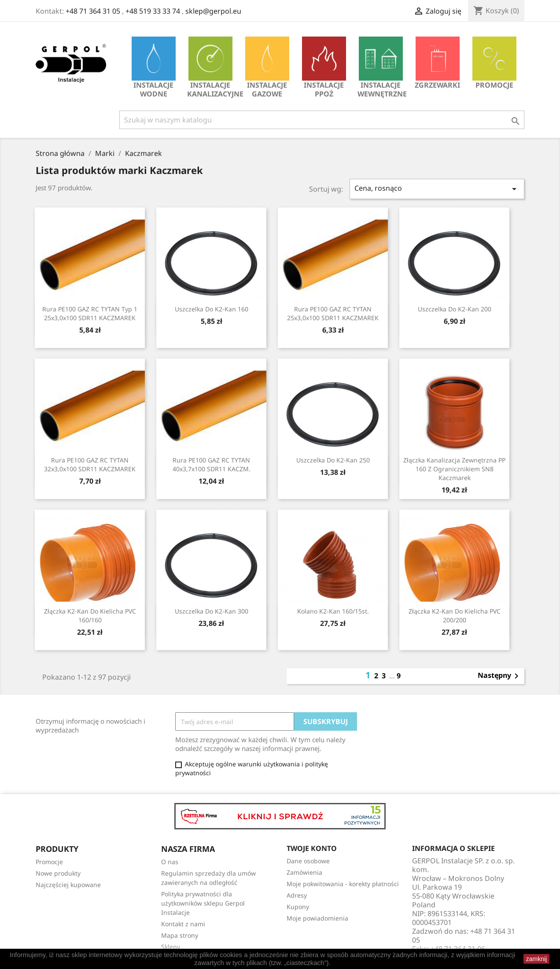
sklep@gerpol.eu (213, 11)
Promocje (494, 63)
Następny (500, 676)
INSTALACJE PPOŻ (324, 68)
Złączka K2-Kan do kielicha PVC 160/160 (90, 616)
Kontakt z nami (183, 924)
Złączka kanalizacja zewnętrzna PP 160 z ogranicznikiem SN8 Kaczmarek (454, 469)
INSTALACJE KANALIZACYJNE (212, 68)
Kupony (298, 907)
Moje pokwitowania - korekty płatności (343, 884)
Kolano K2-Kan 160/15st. (333, 611)
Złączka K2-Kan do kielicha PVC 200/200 (455, 616)
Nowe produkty (58, 873)
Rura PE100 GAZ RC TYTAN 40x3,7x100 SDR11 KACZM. (212, 464)
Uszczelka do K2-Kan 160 (212, 309)
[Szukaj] (322, 120)
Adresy (297, 895)
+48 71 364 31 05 (93, 11)
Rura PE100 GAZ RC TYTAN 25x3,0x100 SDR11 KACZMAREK (333, 313)
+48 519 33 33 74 (153, 11)
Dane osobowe (308, 861)
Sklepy (171, 947)
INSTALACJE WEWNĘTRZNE (382, 68)
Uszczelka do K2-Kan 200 (455, 309)
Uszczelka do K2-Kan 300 (212, 611)
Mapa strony (180, 935)
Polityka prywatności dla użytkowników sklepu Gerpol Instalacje (203, 903)
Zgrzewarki (437, 63)
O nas (170, 862)
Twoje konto (312, 848)
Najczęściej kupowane (68, 885)
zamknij (536, 959)
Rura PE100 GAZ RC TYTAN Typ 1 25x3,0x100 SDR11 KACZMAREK (90, 313)
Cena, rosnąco (437, 189)
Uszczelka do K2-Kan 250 (333, 460)
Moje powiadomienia (317, 918)
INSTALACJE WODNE (154, 68)
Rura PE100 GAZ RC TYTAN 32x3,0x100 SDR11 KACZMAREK (90, 464)
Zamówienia (304, 872)
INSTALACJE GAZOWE (267, 68)
